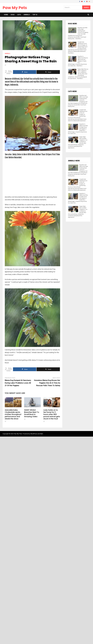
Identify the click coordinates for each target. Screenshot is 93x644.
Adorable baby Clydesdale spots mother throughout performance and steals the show (13, 414)
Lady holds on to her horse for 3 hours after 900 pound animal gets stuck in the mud (52, 414)
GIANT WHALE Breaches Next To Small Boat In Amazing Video (32, 413)
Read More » (78, 39)
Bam (42, 434)
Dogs (13, 15)
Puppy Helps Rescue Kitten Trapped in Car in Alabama (83, 71)
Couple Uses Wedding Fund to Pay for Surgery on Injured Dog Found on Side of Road (82, 45)
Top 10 (35, 15)
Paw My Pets (15, 8)
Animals (27, 15)
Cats (19, 15)
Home (6, 15)
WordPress (34, 434)
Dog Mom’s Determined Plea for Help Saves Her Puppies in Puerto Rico (83, 59)
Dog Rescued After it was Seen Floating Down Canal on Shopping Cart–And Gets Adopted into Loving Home (78, 32)
